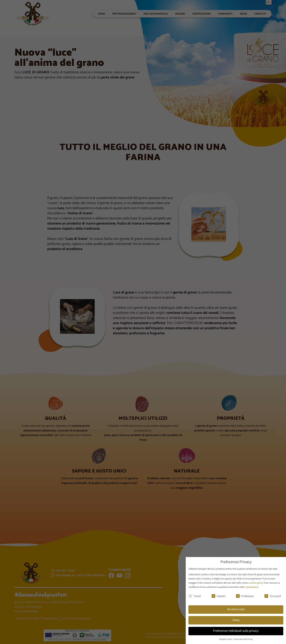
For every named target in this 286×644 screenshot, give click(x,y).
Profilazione (245, 596)
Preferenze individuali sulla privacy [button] (236, 631)
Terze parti (273, 596)
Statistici (218, 596)
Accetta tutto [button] (236, 609)
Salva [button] (236, 620)
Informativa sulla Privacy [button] (243, 639)
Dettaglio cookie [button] (226, 639)
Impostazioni (252, 587)
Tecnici (195, 596)
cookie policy (256, 583)
